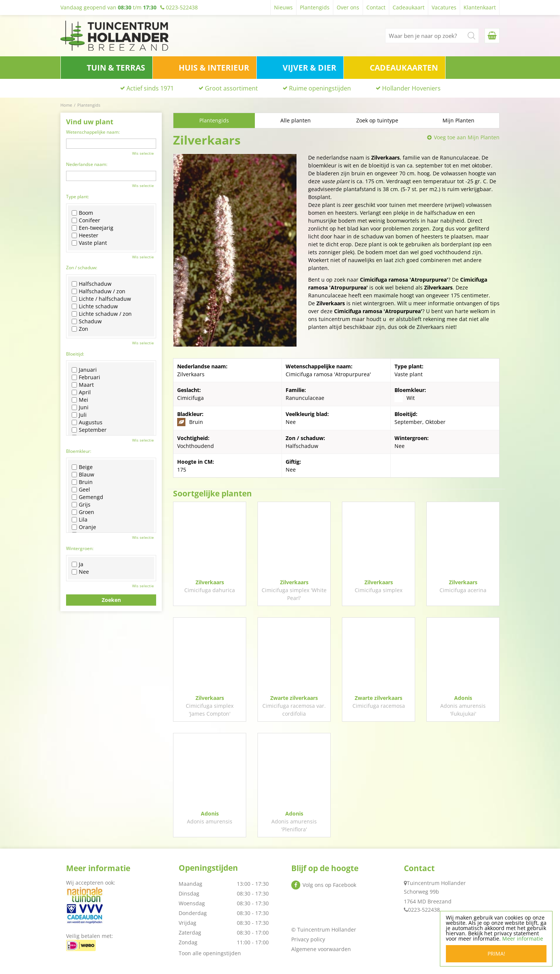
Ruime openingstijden (320, 88)
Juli (79, 415)
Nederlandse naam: (87, 164)
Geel (81, 490)
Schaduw (87, 321)
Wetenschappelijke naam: (93, 132)
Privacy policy (308, 939)
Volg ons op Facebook (329, 885)
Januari (84, 370)
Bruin (82, 482)
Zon (80, 329)
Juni (80, 407)
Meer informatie (523, 939)
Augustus (87, 422)
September (89, 430)
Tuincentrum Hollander (436, 883)
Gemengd (87, 497)
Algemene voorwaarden (321, 949)
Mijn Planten (458, 120)
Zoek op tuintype (377, 120)
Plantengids (214, 120)
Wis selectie (143, 153)
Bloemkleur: (79, 451)
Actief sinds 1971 (150, 88)
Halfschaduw (92, 284)
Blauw (83, 475)
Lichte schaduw (95, 306)
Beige (82, 467)
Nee (80, 572)
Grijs (81, 505)
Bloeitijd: (75, 354)
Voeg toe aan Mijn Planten (467, 137)
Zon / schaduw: (82, 268)
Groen (83, 512)
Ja (78, 564)
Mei (80, 400)
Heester (85, 235)
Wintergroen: (80, 548)
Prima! (496, 954)
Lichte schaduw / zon (102, 314)
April (81, 392)
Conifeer (86, 220)
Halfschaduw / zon (99, 291)
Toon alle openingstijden (210, 953)
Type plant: (78, 197)
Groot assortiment (231, 88)
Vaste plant (89, 243)
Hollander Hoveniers (411, 88)
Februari (86, 377)
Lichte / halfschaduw (101, 299)
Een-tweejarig (93, 228)
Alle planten (296, 120)
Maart (83, 385)
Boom (82, 213)
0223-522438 (424, 910)
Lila (80, 520)
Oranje (84, 527)
